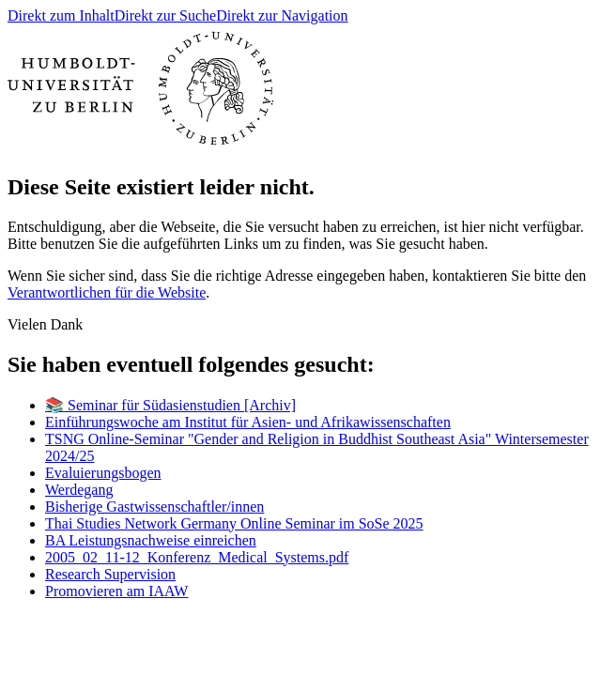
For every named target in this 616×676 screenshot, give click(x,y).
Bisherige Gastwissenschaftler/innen (154, 507)
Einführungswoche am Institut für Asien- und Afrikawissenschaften (248, 422)
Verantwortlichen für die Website (107, 292)
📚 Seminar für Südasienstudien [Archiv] (170, 405)
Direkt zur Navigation (282, 15)
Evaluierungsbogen (103, 473)
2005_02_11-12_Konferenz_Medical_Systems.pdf (197, 557)
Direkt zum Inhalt (61, 15)
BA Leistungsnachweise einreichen (151, 540)
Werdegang (79, 490)
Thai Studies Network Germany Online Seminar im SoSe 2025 (234, 523)
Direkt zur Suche (165, 15)
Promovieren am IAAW (116, 591)
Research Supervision (110, 574)
